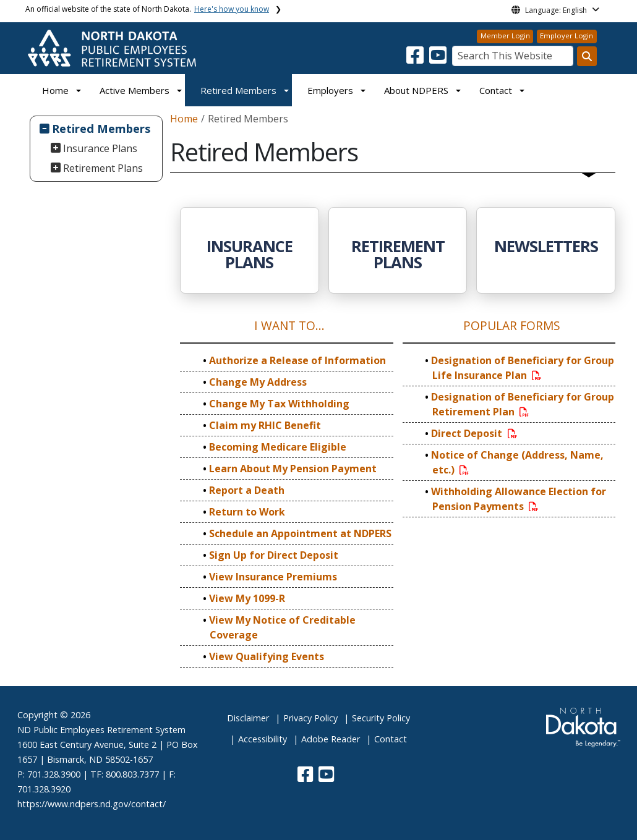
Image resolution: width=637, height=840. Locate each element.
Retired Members (238, 90)
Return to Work (247, 512)
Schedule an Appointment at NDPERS (300, 533)
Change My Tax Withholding (279, 404)
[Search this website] (587, 56)
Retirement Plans (103, 168)
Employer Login (566, 36)
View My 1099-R (247, 598)
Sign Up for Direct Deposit (274, 555)
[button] (416, 59)
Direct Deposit (475, 433)
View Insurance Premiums (273, 577)
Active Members (135, 90)
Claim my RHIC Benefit (265, 425)
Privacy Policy (310, 718)
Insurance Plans (100, 148)
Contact (391, 739)
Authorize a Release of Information (297, 360)
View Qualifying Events (267, 656)
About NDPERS (416, 90)
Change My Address (258, 382)
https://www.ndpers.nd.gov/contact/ (92, 804)
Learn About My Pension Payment (293, 469)
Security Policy (381, 718)
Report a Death (247, 490)
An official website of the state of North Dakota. (147, 9)
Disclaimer (248, 718)
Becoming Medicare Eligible (278, 447)
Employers (330, 90)
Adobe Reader (331, 739)
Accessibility (263, 739)
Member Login (505, 36)
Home (55, 90)
